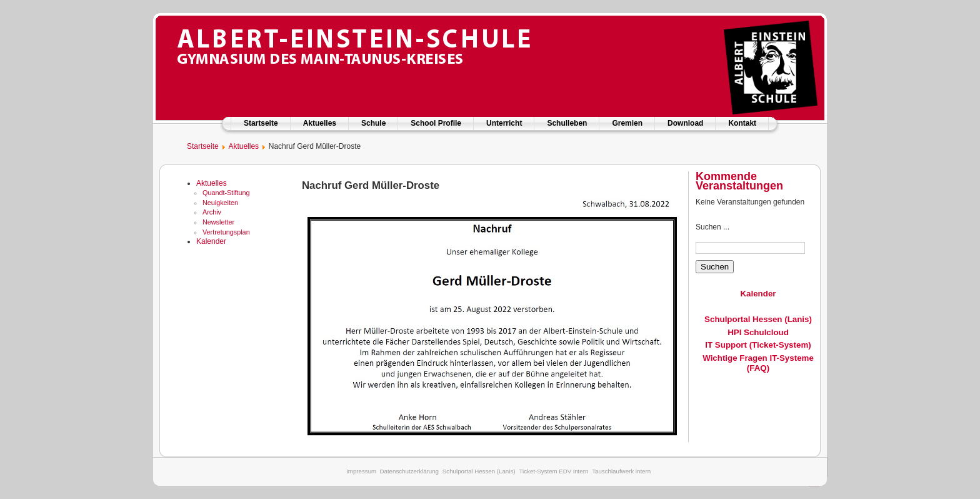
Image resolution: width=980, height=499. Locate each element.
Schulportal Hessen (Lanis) (758, 319)
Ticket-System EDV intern (553, 471)
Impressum (361, 471)
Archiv (212, 212)
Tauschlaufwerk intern (621, 471)
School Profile (436, 123)
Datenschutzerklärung (409, 471)
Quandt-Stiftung (226, 193)
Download (685, 123)
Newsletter (218, 222)
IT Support (726, 345)
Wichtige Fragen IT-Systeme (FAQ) (758, 363)
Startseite (261, 123)
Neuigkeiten (220, 203)
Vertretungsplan (226, 232)
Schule (373, 123)
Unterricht (504, 123)
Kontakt (742, 123)
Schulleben (567, 123)
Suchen (715, 267)
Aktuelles (320, 123)
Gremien (627, 123)
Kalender (211, 241)
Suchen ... (712, 227)
